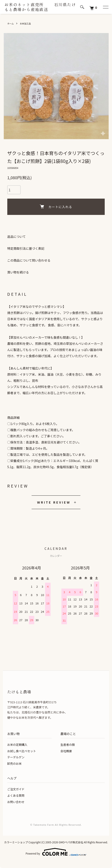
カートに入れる (56, 207)
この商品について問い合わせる (29, 260)
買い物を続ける (18, 272)
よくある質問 (16, 795)
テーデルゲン (16, 757)
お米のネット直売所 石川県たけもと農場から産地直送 (40, 7)
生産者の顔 (68, 745)
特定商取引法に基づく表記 (26, 248)
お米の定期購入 (17, 745)
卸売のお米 (14, 764)
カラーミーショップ (16, 842)
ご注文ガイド (16, 789)
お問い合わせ (16, 802)
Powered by (56, 852)
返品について (17, 236)
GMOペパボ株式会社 (71, 842)
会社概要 (66, 751)
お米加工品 (25, 23)
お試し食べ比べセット (22, 751)
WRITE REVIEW (54, 502)
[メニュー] (105, 7)
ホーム (11, 23)
